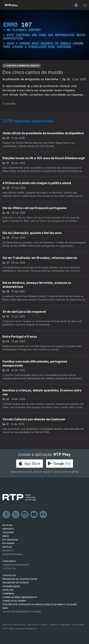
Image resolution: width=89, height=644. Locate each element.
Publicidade (78, 625)
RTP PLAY (7, 547)
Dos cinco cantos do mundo (33, 72)
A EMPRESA (8, 594)
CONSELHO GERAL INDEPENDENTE (20, 597)
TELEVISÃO (8, 532)
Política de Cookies (37, 625)
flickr (43, 515)
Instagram (25, 515)
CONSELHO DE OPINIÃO (14, 601)
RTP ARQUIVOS (10, 540)
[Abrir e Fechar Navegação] (85, 5)
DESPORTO (8, 529)
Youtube (34, 515)
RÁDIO (6, 536)
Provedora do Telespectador (20, 579)
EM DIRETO (8, 551)
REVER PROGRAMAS (13, 554)
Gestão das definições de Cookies (22, 612)
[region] (44, 35)
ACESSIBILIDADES (11, 586)
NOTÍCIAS (7, 525)
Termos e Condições (60, 625)
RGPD (5, 608)
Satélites (8, 590)
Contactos (9, 568)
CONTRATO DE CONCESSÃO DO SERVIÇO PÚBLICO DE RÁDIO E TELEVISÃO (40, 604)
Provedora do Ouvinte (16, 583)
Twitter (16, 515)
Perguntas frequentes (16, 565)
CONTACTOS (9, 575)
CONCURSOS (9, 561)
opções (9, 104)
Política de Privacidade (14, 625)
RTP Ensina (9, 543)
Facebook (6, 515)
